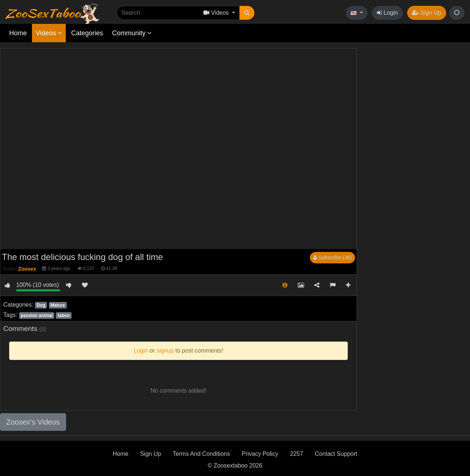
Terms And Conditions (202, 454)
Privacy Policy (260, 454)
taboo (64, 315)
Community (132, 33)
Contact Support (336, 454)
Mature (57, 305)
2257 (297, 454)
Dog (41, 305)
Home (18, 33)
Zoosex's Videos (33, 422)
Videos (49, 33)
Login (387, 13)
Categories (87, 33)
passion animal (37, 315)
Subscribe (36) (332, 257)
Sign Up (426, 13)
